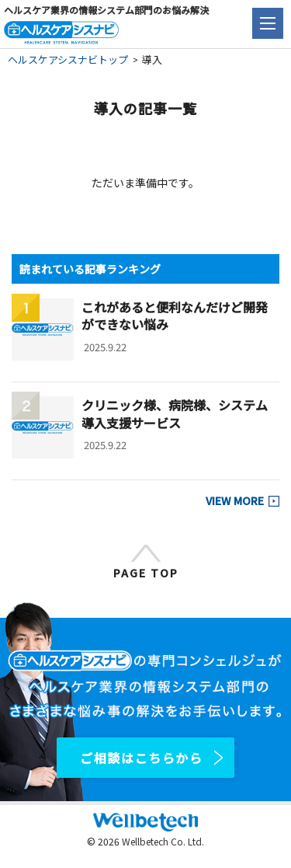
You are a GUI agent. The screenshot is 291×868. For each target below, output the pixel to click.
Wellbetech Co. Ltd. (163, 841)
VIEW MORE (235, 500)
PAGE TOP (146, 573)
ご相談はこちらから (141, 758)
